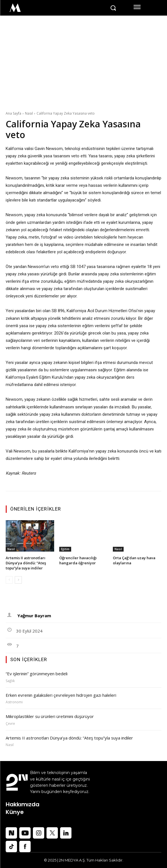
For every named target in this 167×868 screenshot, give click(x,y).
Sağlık (10, 681)
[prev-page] (9, 580)
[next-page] (18, 580)
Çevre (10, 724)
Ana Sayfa (13, 113)
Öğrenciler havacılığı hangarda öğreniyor (78, 560)
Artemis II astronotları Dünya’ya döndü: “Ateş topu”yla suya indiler (26, 563)
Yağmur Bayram (34, 616)
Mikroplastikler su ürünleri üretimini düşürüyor (50, 716)
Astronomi (14, 702)
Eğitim (65, 549)
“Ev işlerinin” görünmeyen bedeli (37, 674)
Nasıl (29, 113)
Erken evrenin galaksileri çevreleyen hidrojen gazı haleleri (62, 695)
